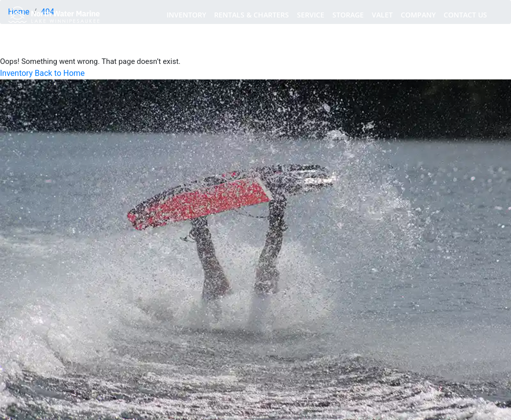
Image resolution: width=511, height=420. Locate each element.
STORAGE (348, 15)
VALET (382, 15)
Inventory (16, 73)
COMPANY (418, 15)
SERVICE (311, 15)
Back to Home (59, 73)
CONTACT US (465, 15)
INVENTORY (186, 15)
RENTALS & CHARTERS (252, 15)
